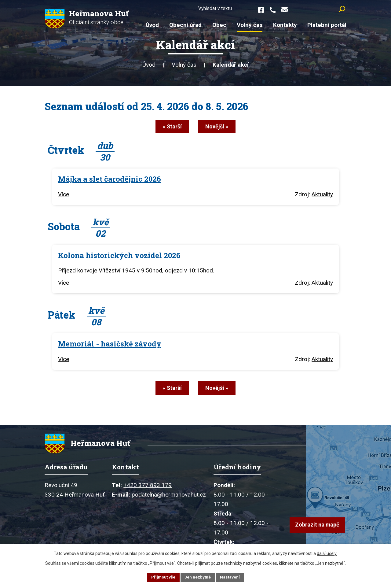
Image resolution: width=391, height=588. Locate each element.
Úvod (149, 67)
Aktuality (322, 196)
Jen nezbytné (198, 577)
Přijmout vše (163, 577)
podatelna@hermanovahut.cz (169, 497)
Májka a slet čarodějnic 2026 (110, 180)
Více (64, 196)
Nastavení (231, 577)
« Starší (170, 129)
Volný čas (184, 67)
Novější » (219, 129)
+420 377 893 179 (148, 488)
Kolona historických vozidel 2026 (119, 256)
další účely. (327, 553)
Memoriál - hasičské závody (110, 345)
